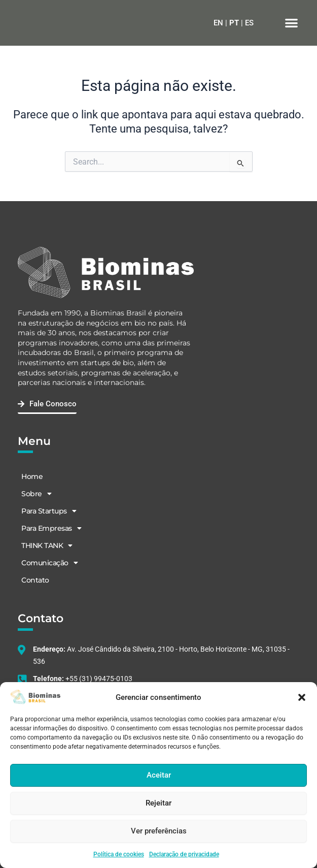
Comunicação (49, 563)
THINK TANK (47, 545)
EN (218, 23)
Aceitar (159, 775)
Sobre (36, 494)
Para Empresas (51, 528)
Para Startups (49, 511)
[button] (302, 697)
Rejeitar (158, 803)
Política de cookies (119, 854)
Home (32, 476)
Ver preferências (159, 831)
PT (234, 23)
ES (249, 23)
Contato (35, 580)
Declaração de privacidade (184, 854)
